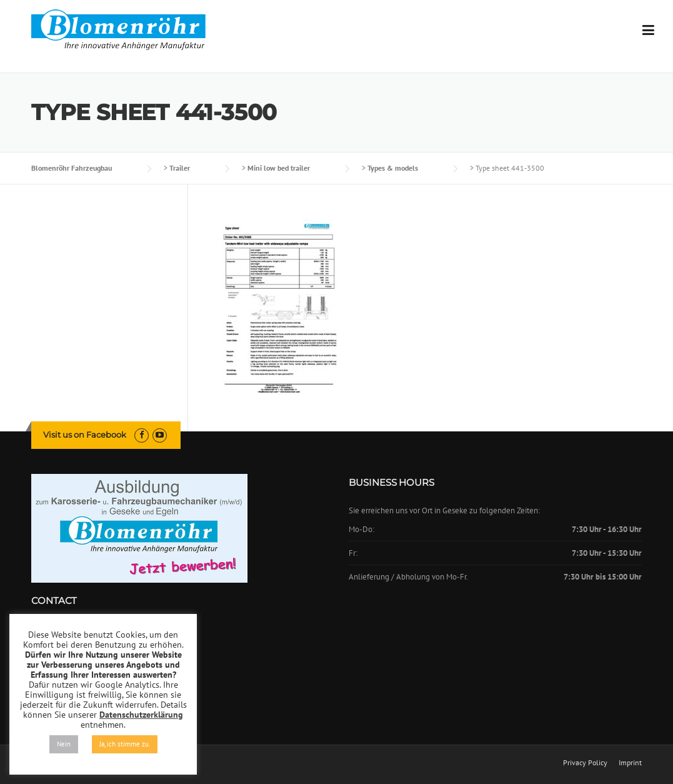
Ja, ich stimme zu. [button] (125, 744)
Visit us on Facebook (85, 435)
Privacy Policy (585, 763)
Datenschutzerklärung (141, 715)
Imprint (630, 763)
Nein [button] (64, 744)
